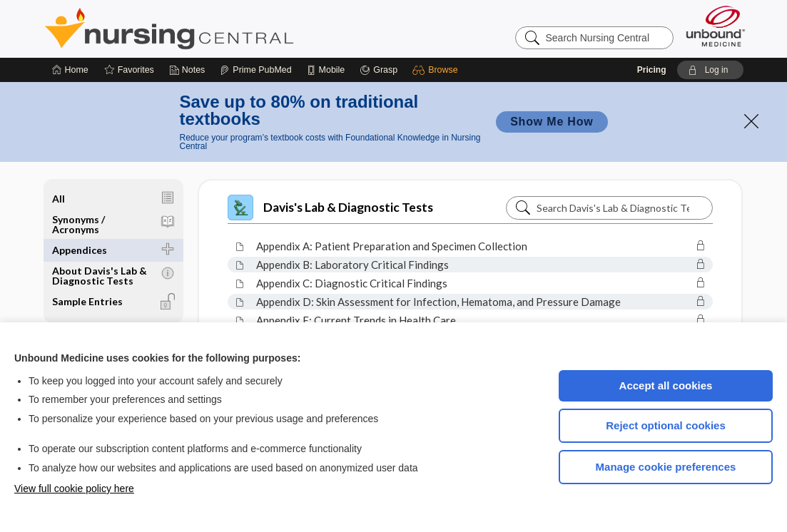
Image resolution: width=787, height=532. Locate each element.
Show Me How (552, 122)
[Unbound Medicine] (716, 26)
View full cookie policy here (74, 488)
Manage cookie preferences (666, 467)
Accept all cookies (666, 385)
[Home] (70, 70)
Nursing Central (223, 29)
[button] (437, 70)
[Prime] (255, 70)
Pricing (652, 70)
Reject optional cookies (666, 425)
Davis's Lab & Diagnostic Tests (330, 208)
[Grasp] (379, 70)
